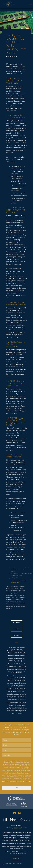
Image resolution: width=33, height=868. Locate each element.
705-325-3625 (17, 829)
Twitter (17, 629)
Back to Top (16, 858)
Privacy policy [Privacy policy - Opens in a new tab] (22, 853)
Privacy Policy (27, 781)
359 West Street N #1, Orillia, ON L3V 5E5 (17, 827)
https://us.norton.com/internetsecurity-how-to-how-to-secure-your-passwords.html (21, 581)
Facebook (16, 623)
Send (17, 788)
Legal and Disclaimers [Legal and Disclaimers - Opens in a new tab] (13, 853)
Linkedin (16, 635)
